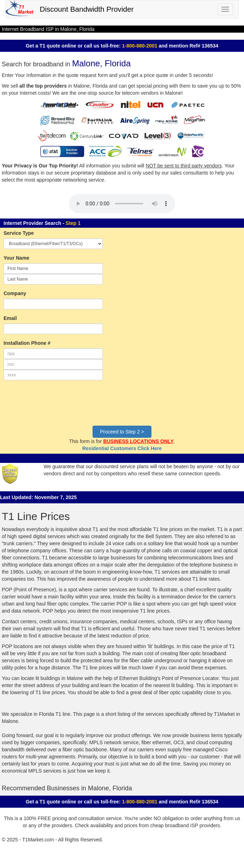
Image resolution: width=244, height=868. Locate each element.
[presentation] (57, 407)
